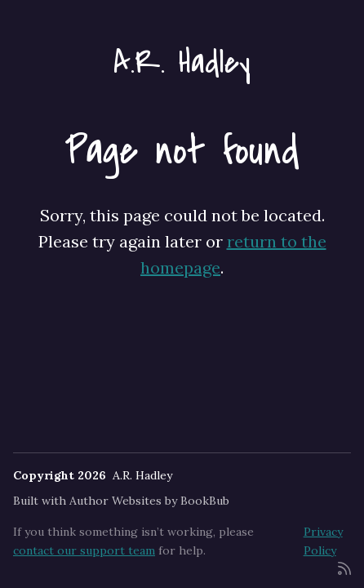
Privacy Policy (323, 541)
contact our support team (84, 550)
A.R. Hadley (182, 62)
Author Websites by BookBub (149, 501)
